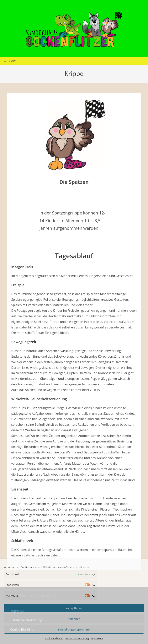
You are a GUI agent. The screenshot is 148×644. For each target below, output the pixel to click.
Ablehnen (74, 619)
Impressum (97, 639)
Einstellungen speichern (74, 629)
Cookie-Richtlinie (54, 639)
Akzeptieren (74, 608)
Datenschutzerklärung (77, 639)
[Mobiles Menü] (10, 61)
